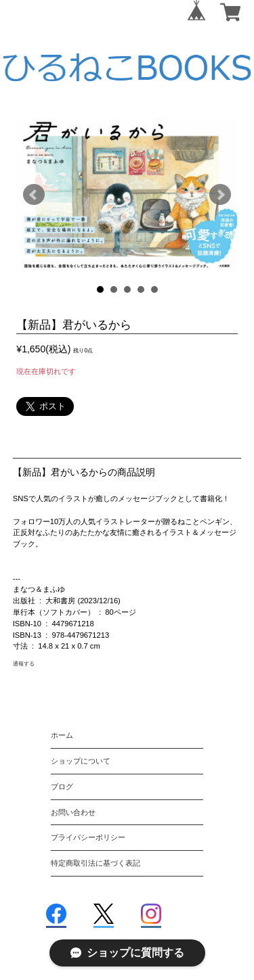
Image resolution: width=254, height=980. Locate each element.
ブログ (62, 787)
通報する (24, 663)
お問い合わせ (73, 812)
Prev (34, 195)
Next (220, 195)
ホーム (62, 735)
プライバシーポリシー (88, 837)
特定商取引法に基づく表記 (96, 863)
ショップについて (81, 761)
